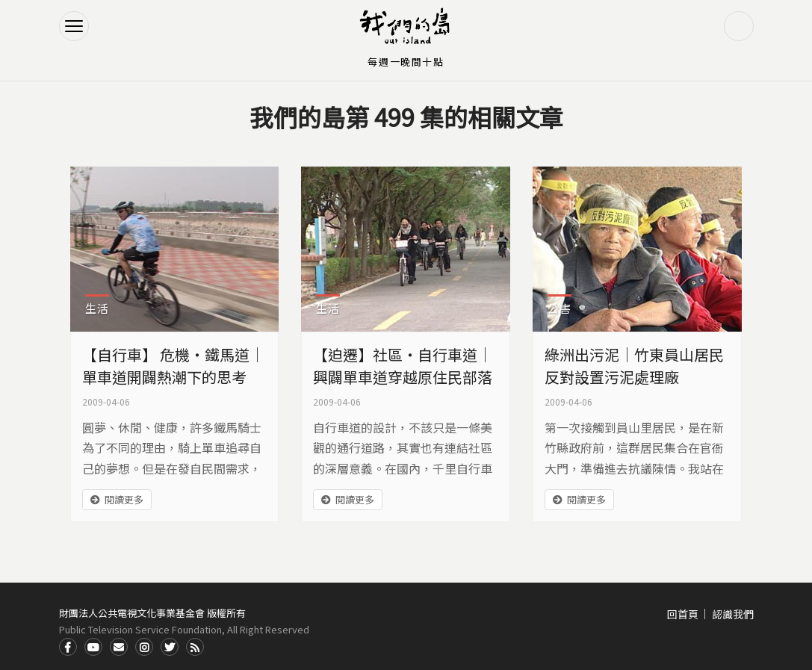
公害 (560, 308)
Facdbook (68, 647)
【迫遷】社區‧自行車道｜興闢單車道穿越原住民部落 (403, 366)
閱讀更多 (124, 499)
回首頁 (683, 614)
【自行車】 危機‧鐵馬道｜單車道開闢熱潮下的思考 (173, 366)
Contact (119, 647)
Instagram (144, 647)
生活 (97, 308)
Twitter (170, 647)
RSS (195, 647)
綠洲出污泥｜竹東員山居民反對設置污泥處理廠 (634, 366)
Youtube (93, 647)
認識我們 (733, 614)
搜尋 (739, 26)
